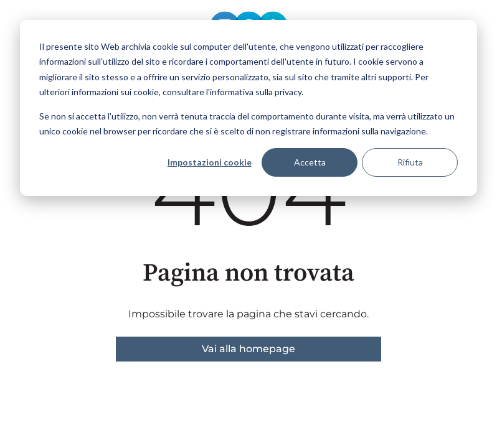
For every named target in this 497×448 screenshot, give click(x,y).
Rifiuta (410, 162)
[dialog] (249, 108)
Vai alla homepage (249, 349)
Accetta (310, 162)
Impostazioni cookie (210, 162)
